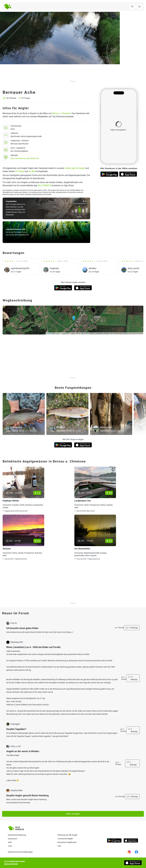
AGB (10, 842)
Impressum (13, 839)
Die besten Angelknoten (67, 842)
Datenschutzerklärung (17, 835)
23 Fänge (19, 171)
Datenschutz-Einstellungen (20, 852)
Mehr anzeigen (73, 814)
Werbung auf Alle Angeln (67, 835)
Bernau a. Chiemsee (61, 113)
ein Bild (32, 171)
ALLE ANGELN (44, 185)
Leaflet (49, 333)
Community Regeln (65, 839)
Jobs (10, 846)
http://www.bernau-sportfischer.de (25, 158)
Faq (59, 846)
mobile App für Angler (75, 168)
